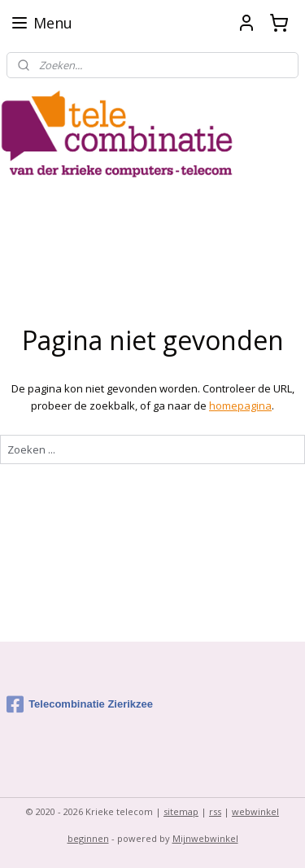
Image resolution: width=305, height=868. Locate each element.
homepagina (240, 406)
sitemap (181, 811)
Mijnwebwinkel (205, 838)
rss (215, 811)
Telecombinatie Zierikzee (80, 704)
